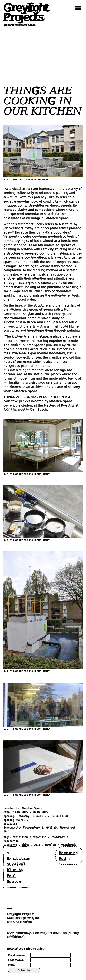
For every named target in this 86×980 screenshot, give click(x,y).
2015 (37, 845)
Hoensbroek (68, 845)
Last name (16, 960)
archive (24, 845)
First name (16, 955)
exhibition (20, 837)
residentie (11, 841)
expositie (39, 837)
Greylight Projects (25, 12)
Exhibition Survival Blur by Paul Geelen (18, 870)
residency (58, 837)
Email (12, 965)
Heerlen (50, 845)
